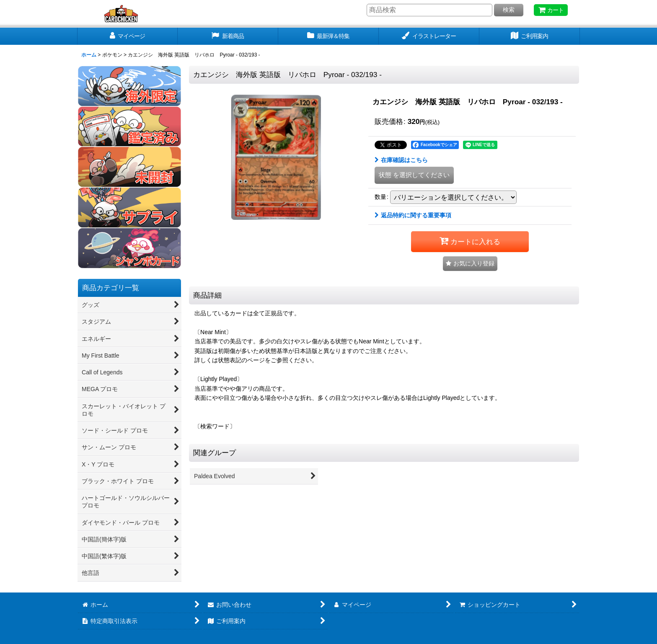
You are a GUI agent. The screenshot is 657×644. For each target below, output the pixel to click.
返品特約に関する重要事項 (413, 215)
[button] (470, 264)
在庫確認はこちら (401, 160)
